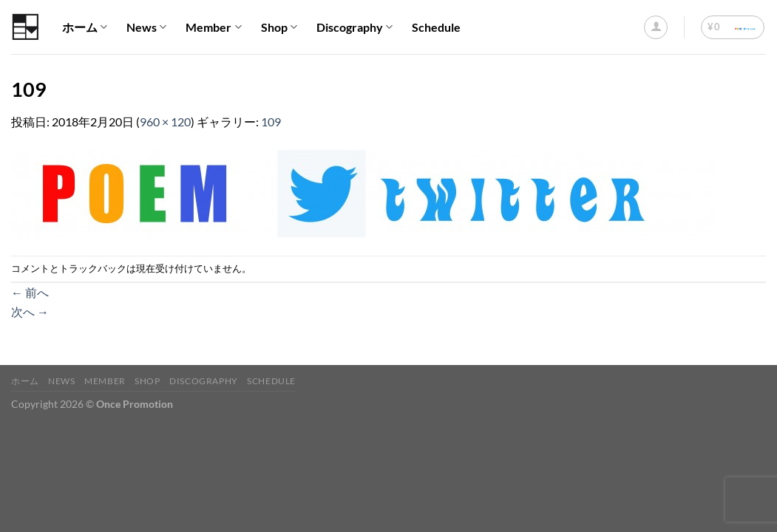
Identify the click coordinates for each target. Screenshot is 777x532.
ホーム (85, 27)
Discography (354, 27)
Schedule (436, 27)
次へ (30, 311)
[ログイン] (656, 27)
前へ (30, 292)
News (146, 27)
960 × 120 (165, 122)
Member (213, 27)
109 (271, 122)
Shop (279, 27)
